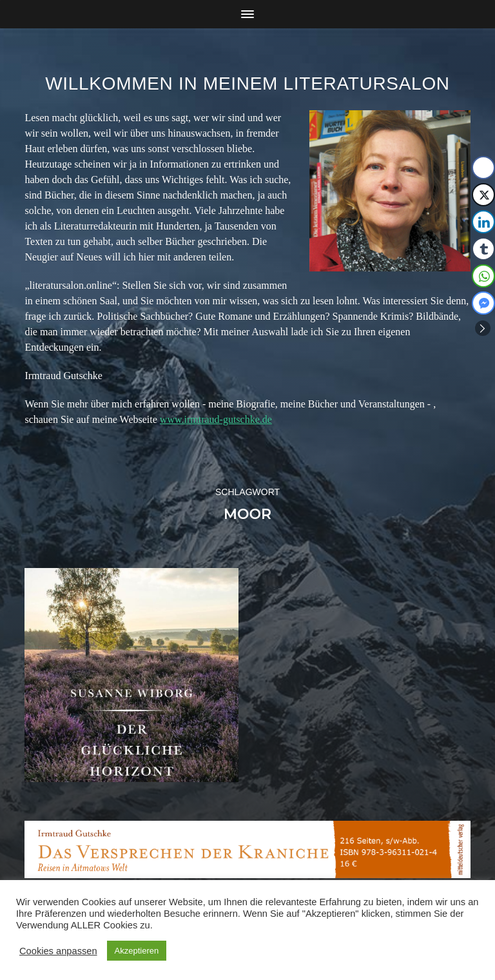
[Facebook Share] (483, 168)
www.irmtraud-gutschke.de (216, 419)
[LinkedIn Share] (483, 222)
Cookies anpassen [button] (58, 951)
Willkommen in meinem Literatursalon (247, 83)
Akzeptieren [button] (137, 951)
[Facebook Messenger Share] (483, 303)
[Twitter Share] (483, 195)
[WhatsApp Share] (483, 276)
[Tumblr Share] (483, 249)
